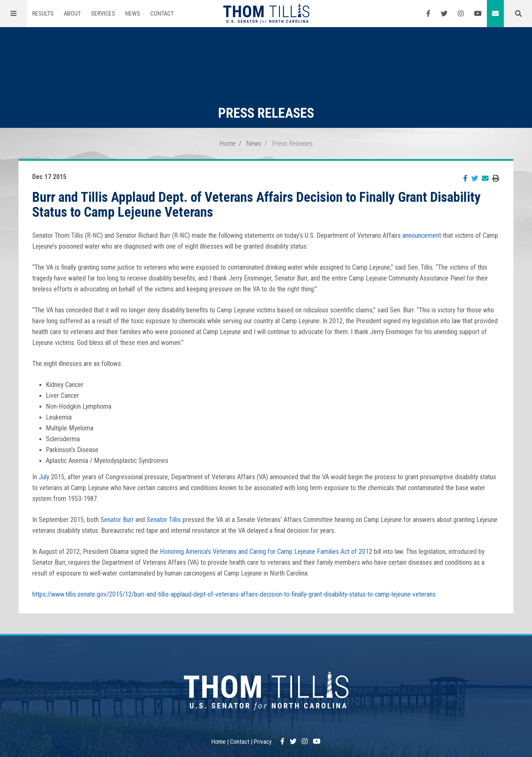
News (133, 13)
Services (103, 13)
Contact (162, 13)
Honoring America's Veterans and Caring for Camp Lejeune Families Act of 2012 (266, 551)
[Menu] (14, 14)
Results (43, 13)
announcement (422, 235)
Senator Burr (117, 520)
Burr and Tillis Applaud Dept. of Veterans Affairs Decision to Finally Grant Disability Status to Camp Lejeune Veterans (256, 205)
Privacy (263, 742)
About (72, 13)
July (44, 477)
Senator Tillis (164, 520)
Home (227, 143)
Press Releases (292, 143)
